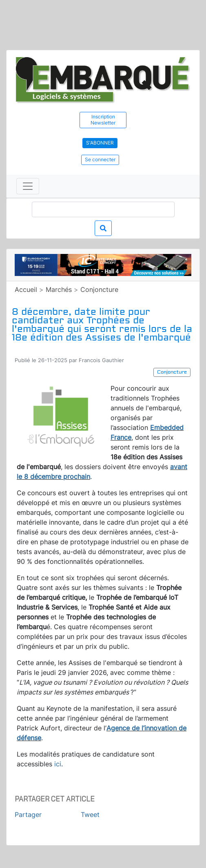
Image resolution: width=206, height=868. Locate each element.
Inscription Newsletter (103, 120)
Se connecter (100, 159)
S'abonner (100, 143)
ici (58, 764)
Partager (28, 815)
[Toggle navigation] (28, 186)
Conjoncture (99, 289)
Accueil (26, 289)
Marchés (59, 289)
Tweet (90, 815)
